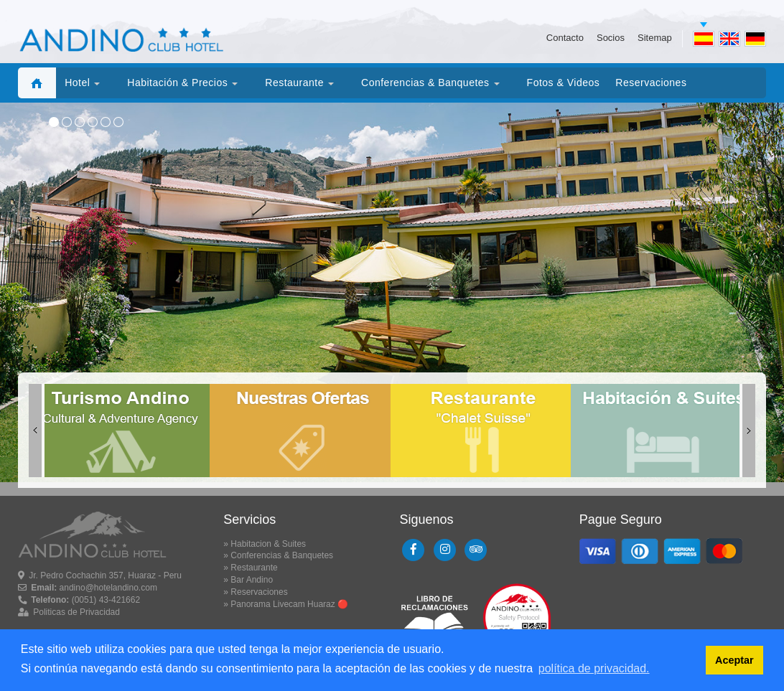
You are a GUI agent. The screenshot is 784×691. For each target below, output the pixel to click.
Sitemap (655, 38)
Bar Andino (252, 580)
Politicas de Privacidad (76, 612)
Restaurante (254, 568)
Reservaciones (259, 592)
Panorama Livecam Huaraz (283, 604)
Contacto (565, 38)
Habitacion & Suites (268, 544)
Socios (611, 38)
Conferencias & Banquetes (282, 555)
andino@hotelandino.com (108, 588)
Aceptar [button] (734, 660)
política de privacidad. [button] (594, 668)
